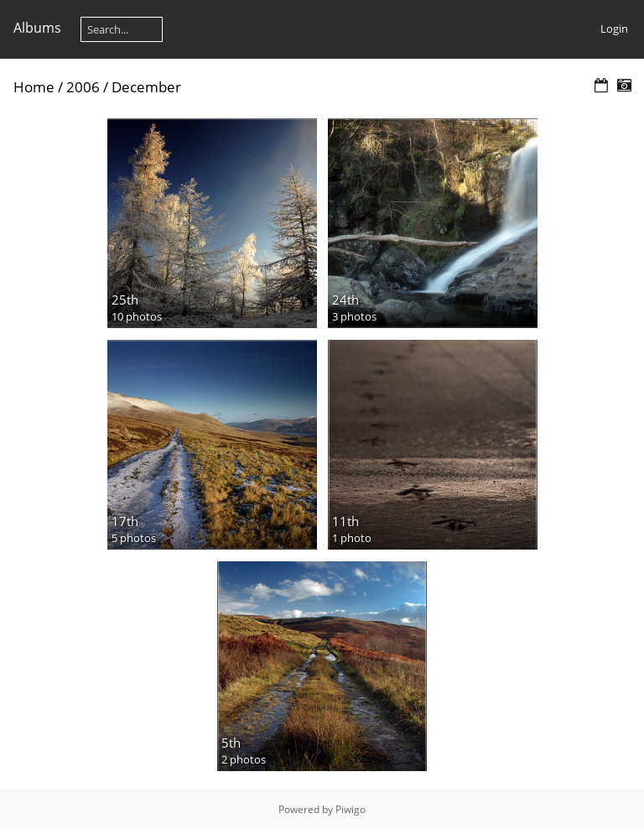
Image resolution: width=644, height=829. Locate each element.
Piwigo (351, 809)
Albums (37, 28)
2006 (83, 87)
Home (34, 87)
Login (614, 29)
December (146, 87)
